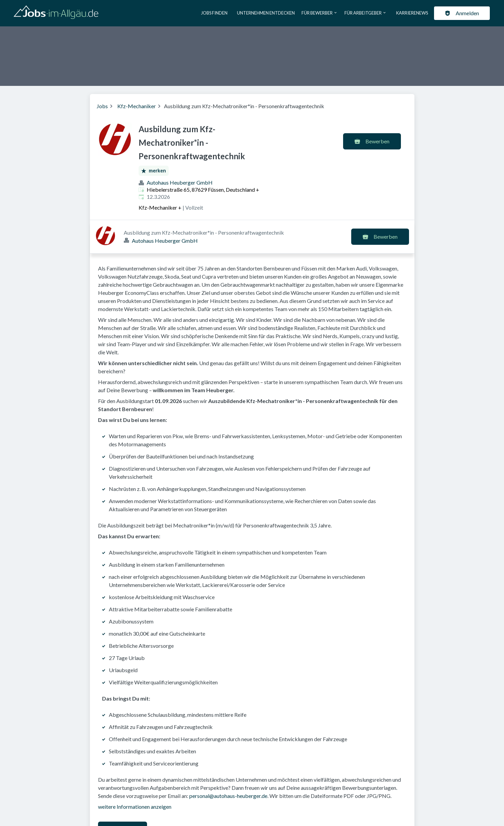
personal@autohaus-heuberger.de (228, 762)
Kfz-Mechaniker (137, 106)
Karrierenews (412, 13)
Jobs (102, 106)
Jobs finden (214, 13)
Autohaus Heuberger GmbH (180, 182)
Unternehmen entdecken (266, 13)
